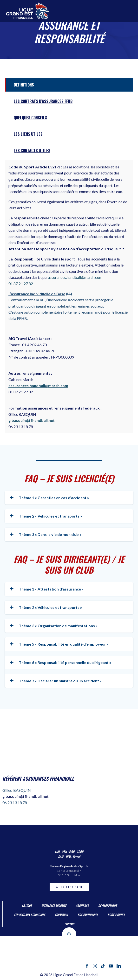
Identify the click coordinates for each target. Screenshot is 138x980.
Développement (108, 905)
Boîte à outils (116, 915)
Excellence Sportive (54, 905)
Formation (61, 915)
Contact (69, 924)
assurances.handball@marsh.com (38, 386)
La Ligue (27, 905)
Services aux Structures (30, 915)
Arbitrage (82, 905)
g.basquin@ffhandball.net (32, 420)
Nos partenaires (88, 915)
